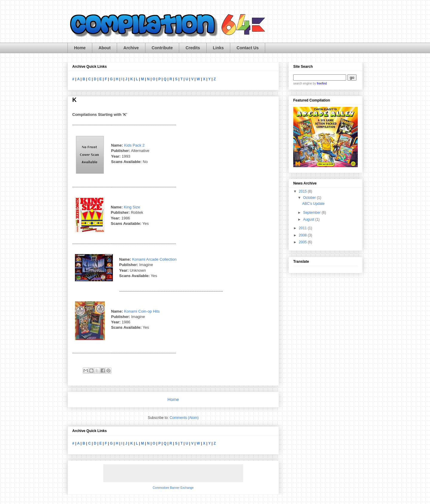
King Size (132, 207)
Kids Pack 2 (134, 145)
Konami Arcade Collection (154, 259)
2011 (303, 228)
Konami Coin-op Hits (142, 311)
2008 (303, 235)
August (309, 219)
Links (218, 48)
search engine (303, 83)
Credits (193, 48)
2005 (303, 242)
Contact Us (248, 48)
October (310, 198)
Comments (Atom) (184, 418)
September (312, 213)
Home (80, 48)
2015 (303, 191)
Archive (131, 48)
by (319, 83)
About (105, 48)
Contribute (162, 48)
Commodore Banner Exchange (173, 488)
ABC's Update (313, 204)
